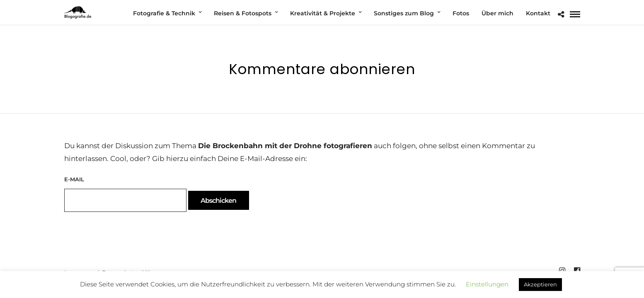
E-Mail (74, 179)
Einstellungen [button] (487, 284)
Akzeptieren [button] (540, 284)
